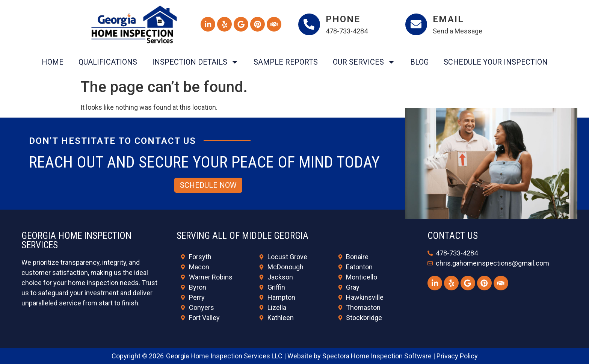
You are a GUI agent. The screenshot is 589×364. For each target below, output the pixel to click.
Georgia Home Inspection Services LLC (224, 356)
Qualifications (108, 62)
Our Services (364, 62)
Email (449, 19)
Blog (419, 62)
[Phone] (310, 24)
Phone (344, 19)
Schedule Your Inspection (496, 62)
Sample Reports (286, 62)
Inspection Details (195, 62)
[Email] (417, 24)
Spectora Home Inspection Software (377, 356)
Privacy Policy (457, 356)
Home (53, 62)
